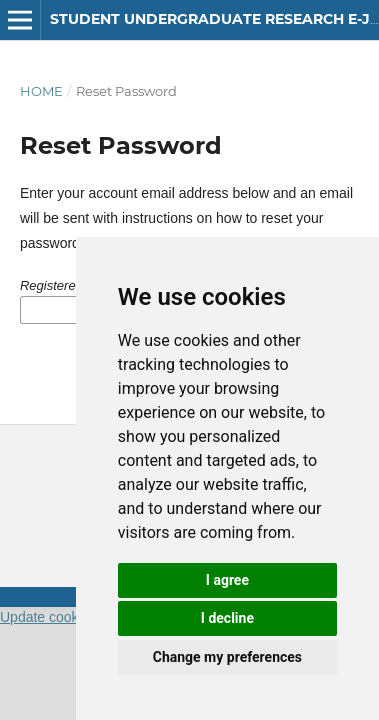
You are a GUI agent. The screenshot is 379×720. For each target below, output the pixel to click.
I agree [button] (227, 580)
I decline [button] (227, 618)
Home (41, 91)
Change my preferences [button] (227, 657)
